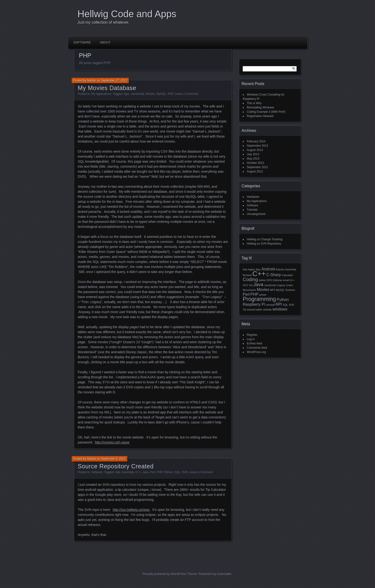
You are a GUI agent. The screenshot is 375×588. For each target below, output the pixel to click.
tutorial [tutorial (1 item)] (251, 310)
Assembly (128, 472)
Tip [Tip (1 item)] (244, 310)
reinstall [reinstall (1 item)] (270, 305)
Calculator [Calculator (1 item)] (287, 275)
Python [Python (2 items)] (283, 299)
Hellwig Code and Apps (127, 14)
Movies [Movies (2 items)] (263, 289)
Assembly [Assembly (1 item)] (291, 269)
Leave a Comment (187, 94)
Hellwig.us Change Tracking (265, 239)
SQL (177, 472)
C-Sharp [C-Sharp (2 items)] (274, 275)
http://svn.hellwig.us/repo (131, 510)
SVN (185, 472)
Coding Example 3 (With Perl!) (266, 112)
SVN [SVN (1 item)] (291, 305)
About (105, 42)
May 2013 (253, 159)
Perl (152, 472)
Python (168, 472)
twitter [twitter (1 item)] (259, 310)
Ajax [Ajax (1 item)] (258, 269)
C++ (138, 472)
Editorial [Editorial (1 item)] (278, 280)
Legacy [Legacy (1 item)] (281, 285)
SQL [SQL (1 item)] (285, 305)
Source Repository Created (116, 466)
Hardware (253, 197)
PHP (170, 94)
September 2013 (257, 146)
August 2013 (255, 150)
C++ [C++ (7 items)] (259, 274)
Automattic (224, 574)
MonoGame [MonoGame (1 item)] (249, 290)
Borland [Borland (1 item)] (247, 275)
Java (145, 472)
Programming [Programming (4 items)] (259, 299)
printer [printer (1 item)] (263, 295)
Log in (251, 339)
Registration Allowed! (260, 116)
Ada (118, 472)
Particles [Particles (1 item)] (290, 290)
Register (252, 335)
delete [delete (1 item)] (262, 280)
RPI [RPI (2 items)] (279, 304)
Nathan (92, 80)
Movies (150, 94)
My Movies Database (107, 88)
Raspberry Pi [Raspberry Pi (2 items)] (254, 304)
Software (82, 42)
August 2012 (255, 171)
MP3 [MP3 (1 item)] (273, 290)
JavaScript (138, 94)
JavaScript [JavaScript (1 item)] (270, 285)
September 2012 (257, 167)
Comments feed (257, 348)
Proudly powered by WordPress (164, 574)
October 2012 (256, 163)
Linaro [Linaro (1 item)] (289, 285)
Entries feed (254, 343)
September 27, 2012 (114, 80)
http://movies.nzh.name (112, 442)
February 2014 (256, 141)
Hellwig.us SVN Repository (264, 244)
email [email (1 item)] (286, 280)
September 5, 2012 (113, 459)
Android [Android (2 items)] (268, 269)
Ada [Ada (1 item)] (245, 269)
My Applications (101, 94)
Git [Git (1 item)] (251, 285)
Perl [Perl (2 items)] (246, 294)
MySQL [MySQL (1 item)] (280, 290)
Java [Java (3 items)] (258, 284)
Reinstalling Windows (260, 107)
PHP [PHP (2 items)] (254, 294)
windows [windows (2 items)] (280, 309)
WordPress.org (256, 352)
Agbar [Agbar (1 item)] (251, 269)
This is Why (254, 103)
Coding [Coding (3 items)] (250, 279)
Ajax (126, 94)
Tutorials (252, 210)
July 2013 (253, 154)
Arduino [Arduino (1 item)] (280, 269)
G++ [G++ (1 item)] (292, 280)
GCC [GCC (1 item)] (246, 285)
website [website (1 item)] (267, 310)
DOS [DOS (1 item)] (269, 280)
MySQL (161, 94)
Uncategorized (256, 214)
